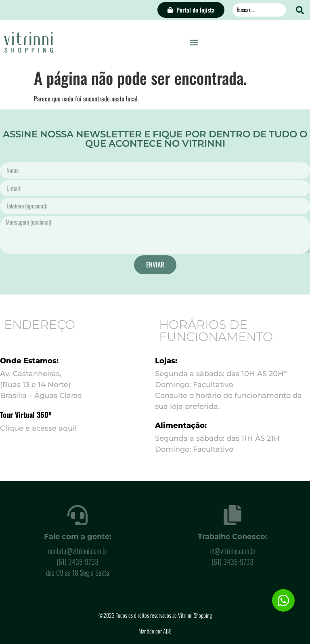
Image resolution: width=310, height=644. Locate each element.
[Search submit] (300, 10)
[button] (194, 42)
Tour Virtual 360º (26, 415)
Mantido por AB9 (155, 631)
